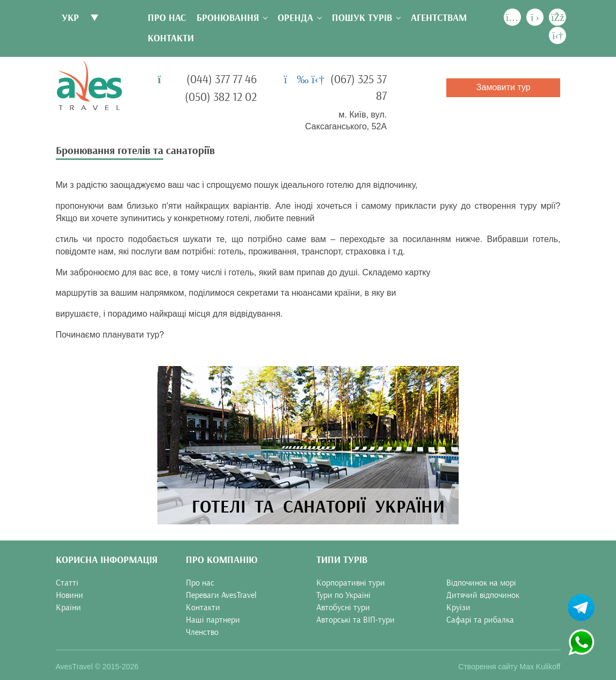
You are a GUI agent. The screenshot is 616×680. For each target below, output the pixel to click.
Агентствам (439, 18)
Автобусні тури (343, 608)
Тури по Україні (343, 595)
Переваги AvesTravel (221, 595)
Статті (67, 583)
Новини (70, 595)
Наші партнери (213, 620)
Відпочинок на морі (481, 583)
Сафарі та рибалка (480, 620)
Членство (202, 632)
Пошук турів (362, 18)
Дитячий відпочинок (483, 595)
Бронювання (228, 18)
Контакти (171, 38)
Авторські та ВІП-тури (356, 620)
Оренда (295, 18)
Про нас (167, 18)
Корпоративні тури (351, 583)
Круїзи (458, 608)
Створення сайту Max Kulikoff (509, 667)
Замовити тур (503, 87)
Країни (68, 608)
